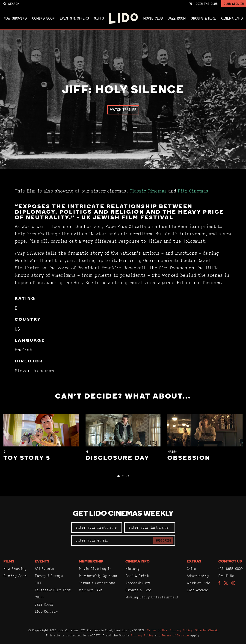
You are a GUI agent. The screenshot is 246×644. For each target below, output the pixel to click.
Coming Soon (43, 18)
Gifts (99, 18)
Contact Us (230, 562)
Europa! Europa (49, 576)
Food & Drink (137, 576)
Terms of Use (157, 630)
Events (42, 562)
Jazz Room (177, 18)
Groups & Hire (203, 18)
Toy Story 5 (27, 458)
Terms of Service (175, 635)
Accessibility (138, 583)
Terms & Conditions (97, 583)
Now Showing (15, 18)
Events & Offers (74, 18)
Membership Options (98, 576)
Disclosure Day (117, 458)
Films (9, 562)
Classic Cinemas (148, 191)
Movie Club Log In (95, 569)
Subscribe (163, 540)
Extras (194, 562)
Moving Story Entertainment (152, 597)
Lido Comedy (46, 611)
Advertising (198, 576)
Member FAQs (91, 590)
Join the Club (207, 4)
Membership (91, 562)
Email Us (226, 576)
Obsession (189, 458)
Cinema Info (232, 18)
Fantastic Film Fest (53, 590)
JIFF (38, 583)
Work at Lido (199, 583)
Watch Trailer (123, 110)
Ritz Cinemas (193, 191)
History (132, 569)
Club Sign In (234, 4)
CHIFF (40, 597)
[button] (119, 476)
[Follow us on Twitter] (226, 583)
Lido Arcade (197, 590)
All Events (44, 569)
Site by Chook (206, 630)
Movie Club (153, 18)
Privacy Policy (181, 630)
